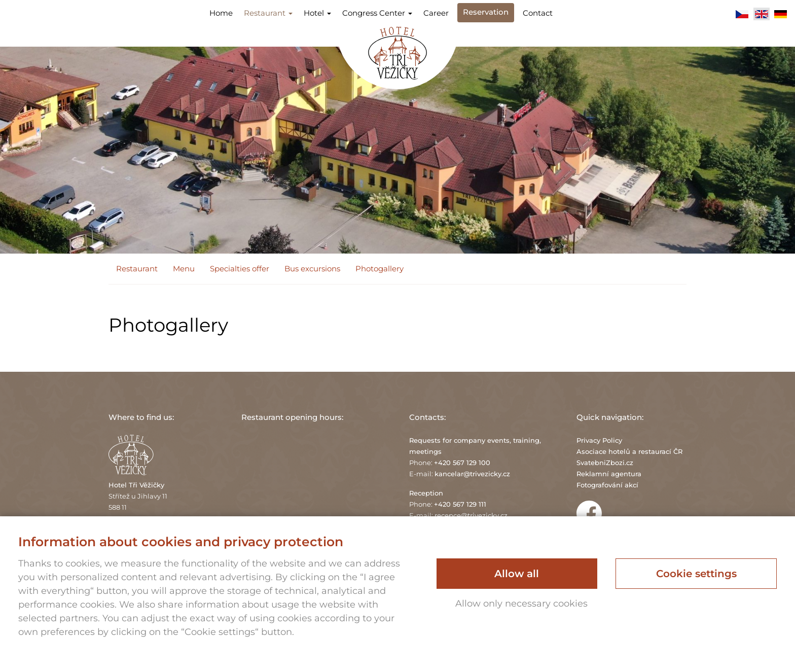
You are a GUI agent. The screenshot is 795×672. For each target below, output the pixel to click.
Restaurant (268, 13)
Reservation (486, 12)
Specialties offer (240, 269)
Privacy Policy (599, 440)
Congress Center (377, 13)
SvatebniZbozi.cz (605, 463)
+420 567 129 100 (462, 463)
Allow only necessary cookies (521, 604)
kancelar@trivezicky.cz (472, 474)
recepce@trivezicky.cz (471, 515)
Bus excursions (312, 269)
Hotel (317, 13)
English (762, 14)
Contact (538, 13)
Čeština (742, 14)
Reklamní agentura (609, 474)
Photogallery (380, 269)
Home (221, 13)
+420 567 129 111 (460, 504)
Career (436, 13)
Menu (184, 269)
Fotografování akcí (607, 485)
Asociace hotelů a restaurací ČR (629, 451)
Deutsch (781, 14)
